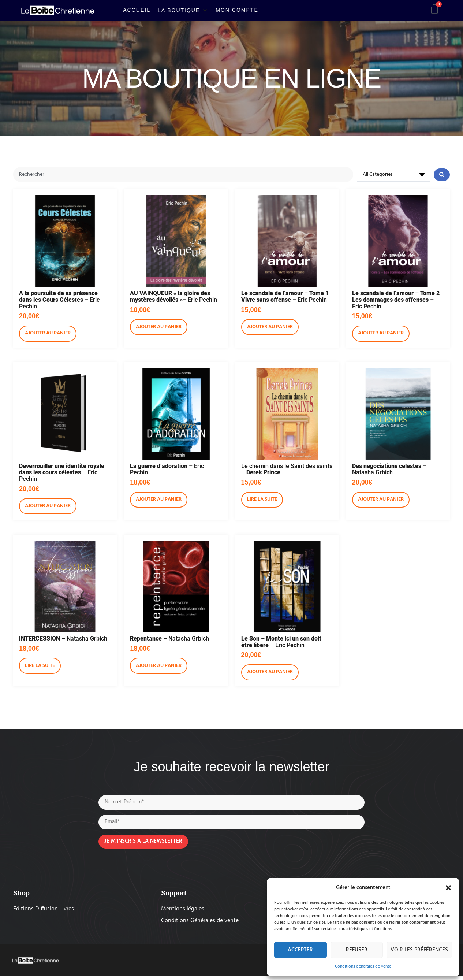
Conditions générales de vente (363, 966)
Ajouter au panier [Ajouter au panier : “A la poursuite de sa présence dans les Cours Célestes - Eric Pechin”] (48, 334)
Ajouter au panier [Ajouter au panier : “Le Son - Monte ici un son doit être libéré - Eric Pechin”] (270, 673)
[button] (448, 888)
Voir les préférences (419, 950)
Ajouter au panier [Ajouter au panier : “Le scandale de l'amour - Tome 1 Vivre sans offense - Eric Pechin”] (270, 328)
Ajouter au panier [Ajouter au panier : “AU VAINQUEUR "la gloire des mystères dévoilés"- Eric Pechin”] (159, 328)
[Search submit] (442, 175)
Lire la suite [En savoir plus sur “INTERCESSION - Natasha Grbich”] (40, 667)
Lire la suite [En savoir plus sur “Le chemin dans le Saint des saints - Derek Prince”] (262, 500)
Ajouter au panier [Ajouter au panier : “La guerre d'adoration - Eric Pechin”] (159, 500)
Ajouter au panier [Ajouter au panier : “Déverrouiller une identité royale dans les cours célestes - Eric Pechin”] (48, 507)
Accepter (300, 950)
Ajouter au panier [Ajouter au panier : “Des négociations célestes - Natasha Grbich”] (381, 500)
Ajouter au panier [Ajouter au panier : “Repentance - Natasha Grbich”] (159, 667)
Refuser (357, 950)
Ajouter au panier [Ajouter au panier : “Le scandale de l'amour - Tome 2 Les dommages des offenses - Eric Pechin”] (381, 334)
